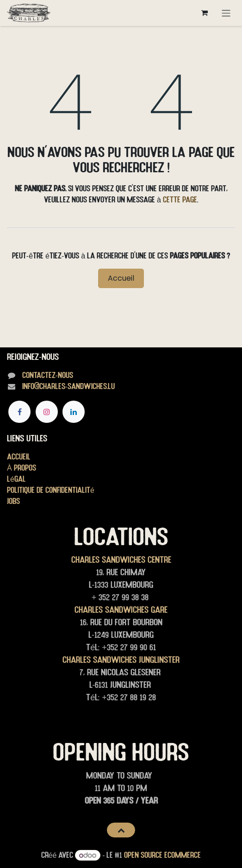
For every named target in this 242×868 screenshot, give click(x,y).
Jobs (13, 501)
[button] (121, 830)
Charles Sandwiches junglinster (121, 660)
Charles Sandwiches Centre (121, 560)
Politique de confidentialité (51, 490)
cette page (180, 199)
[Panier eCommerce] (205, 13)
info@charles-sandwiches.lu (68, 386)
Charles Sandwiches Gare (121, 610)
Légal (16, 479)
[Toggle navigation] (226, 13)
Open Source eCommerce (162, 855)
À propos (22, 468)
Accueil (121, 278)
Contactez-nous (48, 375)
